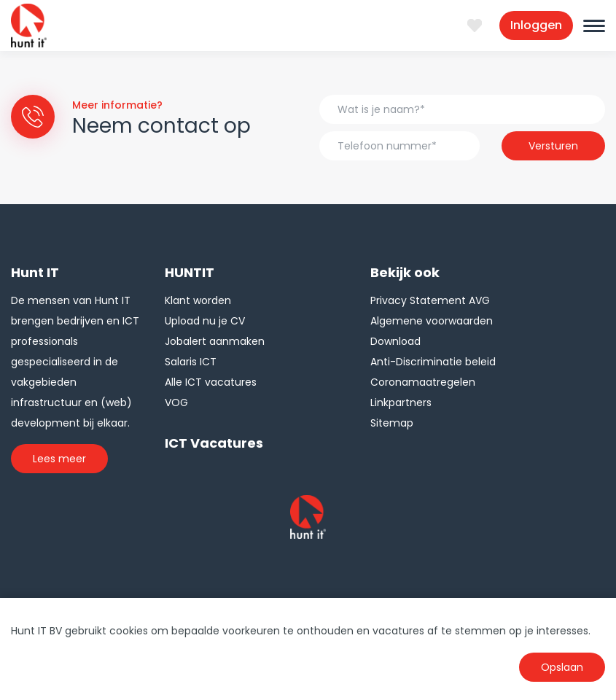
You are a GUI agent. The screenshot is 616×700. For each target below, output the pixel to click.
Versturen (553, 146)
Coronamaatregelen (423, 382)
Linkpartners (401, 402)
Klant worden (198, 300)
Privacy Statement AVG (430, 300)
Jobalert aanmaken (215, 341)
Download (395, 341)
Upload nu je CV (205, 321)
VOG (176, 402)
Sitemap (392, 423)
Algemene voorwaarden (432, 321)
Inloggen (536, 25)
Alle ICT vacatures (211, 382)
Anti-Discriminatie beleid (433, 362)
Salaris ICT (191, 362)
